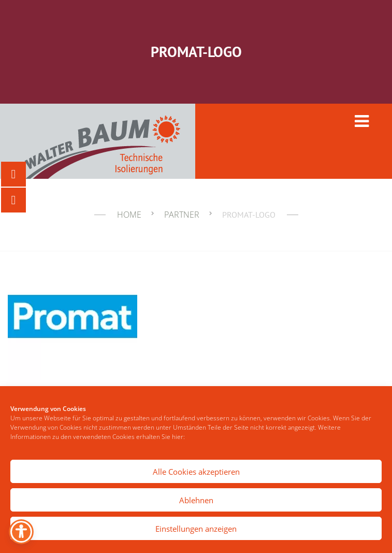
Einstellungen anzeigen (196, 529)
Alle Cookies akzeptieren (196, 472)
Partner (182, 215)
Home (129, 215)
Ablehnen (196, 500)
